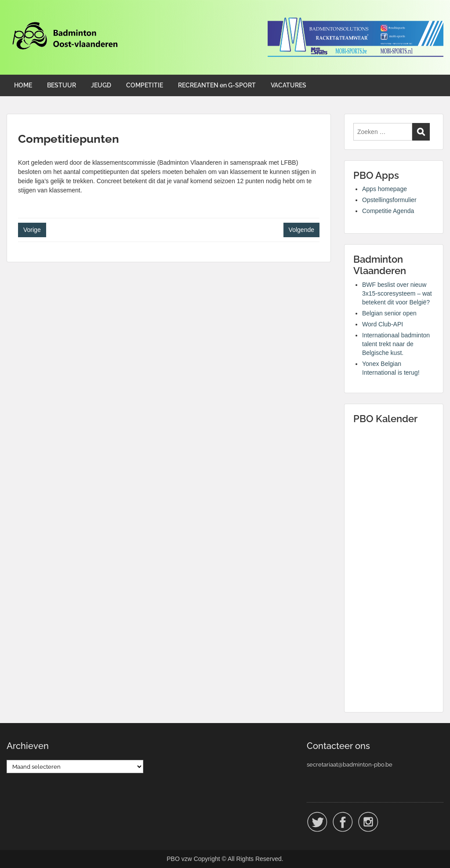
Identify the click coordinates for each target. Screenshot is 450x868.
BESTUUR (62, 85)
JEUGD (101, 85)
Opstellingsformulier (389, 200)
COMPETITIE (145, 85)
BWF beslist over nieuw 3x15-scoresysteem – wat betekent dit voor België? (397, 293)
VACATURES (289, 85)
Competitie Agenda (388, 211)
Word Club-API (383, 324)
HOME (23, 85)
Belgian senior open (389, 313)
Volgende (301, 230)
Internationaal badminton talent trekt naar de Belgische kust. (396, 344)
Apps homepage (385, 189)
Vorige (32, 230)
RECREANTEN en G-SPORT (217, 85)
